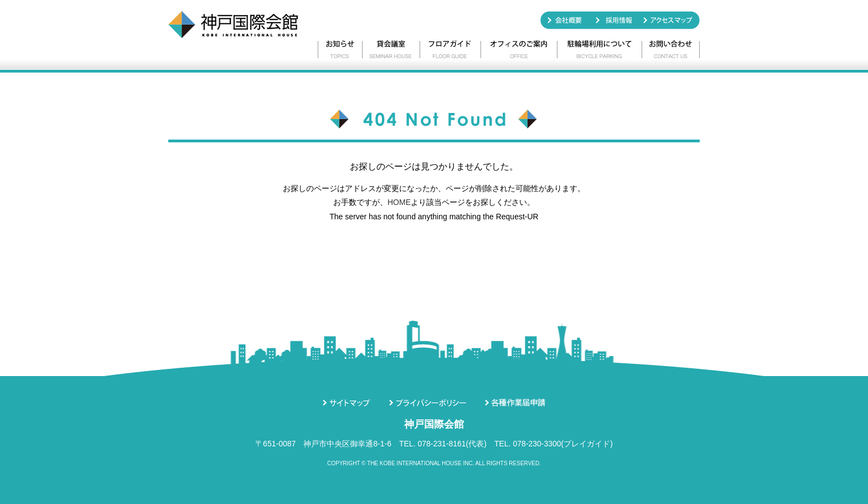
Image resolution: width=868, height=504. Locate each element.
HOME (399, 202)
